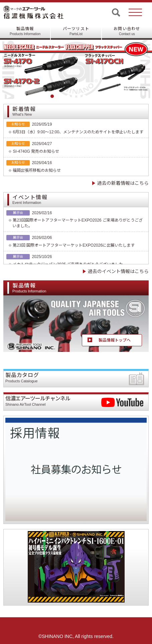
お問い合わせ (127, 31)
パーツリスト (76, 31)
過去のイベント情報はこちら (118, 271)
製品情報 (25, 31)
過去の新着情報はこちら (123, 183)
